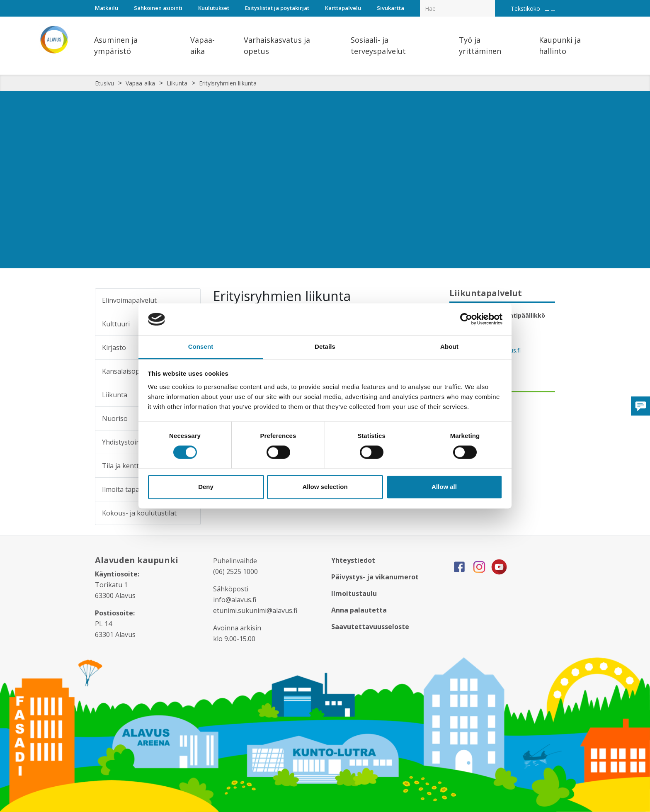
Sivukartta (390, 8)
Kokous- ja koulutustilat (139, 513)
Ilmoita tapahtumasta (136, 489)
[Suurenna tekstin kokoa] (547, 11)
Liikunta (177, 83)
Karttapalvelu (343, 8)
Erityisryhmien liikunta (228, 83)
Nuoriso (115, 418)
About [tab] (449, 346)
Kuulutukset (214, 8)
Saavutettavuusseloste (370, 627)
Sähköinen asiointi (158, 8)
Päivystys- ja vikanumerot (375, 577)
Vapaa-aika (140, 83)
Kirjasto (114, 348)
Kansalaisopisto (127, 371)
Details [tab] (325, 346)
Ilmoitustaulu (354, 593)
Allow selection (325, 487)
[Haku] (490, 2)
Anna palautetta (359, 610)
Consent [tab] (201, 346)
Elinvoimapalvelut (129, 300)
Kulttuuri (116, 324)
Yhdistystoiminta (128, 442)
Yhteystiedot (353, 560)
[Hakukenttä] (457, 8)
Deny (206, 487)
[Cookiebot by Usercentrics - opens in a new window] (466, 319)
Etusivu (104, 83)
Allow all (444, 487)
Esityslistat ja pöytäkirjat (277, 8)
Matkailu (107, 8)
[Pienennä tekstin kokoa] (553, 11)
